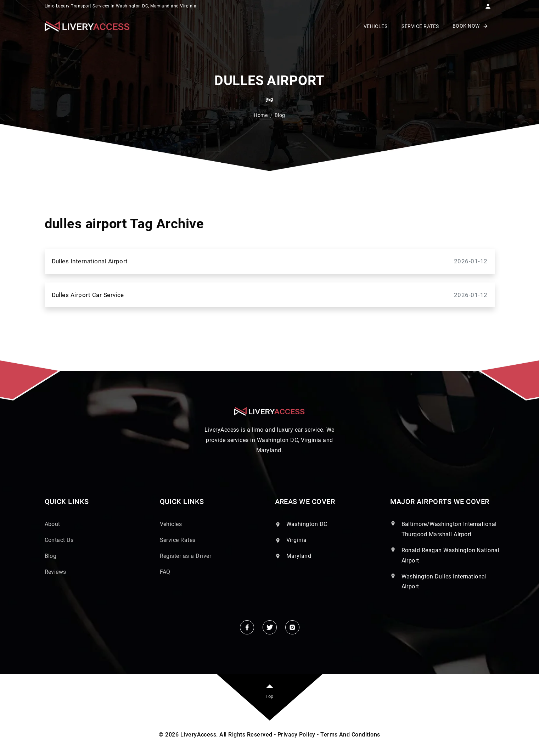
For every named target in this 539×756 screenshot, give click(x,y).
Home (261, 115)
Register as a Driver (186, 556)
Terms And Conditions (350, 735)
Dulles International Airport (270, 261)
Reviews (55, 572)
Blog (51, 556)
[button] (488, 4)
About (52, 524)
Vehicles (171, 524)
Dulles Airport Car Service (270, 295)
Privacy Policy (296, 735)
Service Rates (178, 540)
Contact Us (59, 540)
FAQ (165, 572)
